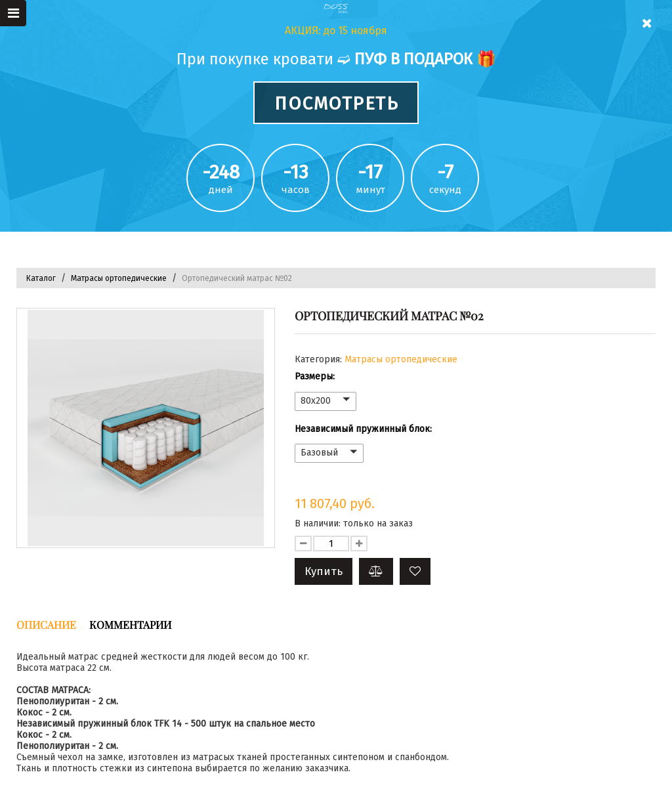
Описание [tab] (46, 625)
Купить (324, 571)
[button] (415, 571)
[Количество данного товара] (331, 544)
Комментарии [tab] (130, 625)
